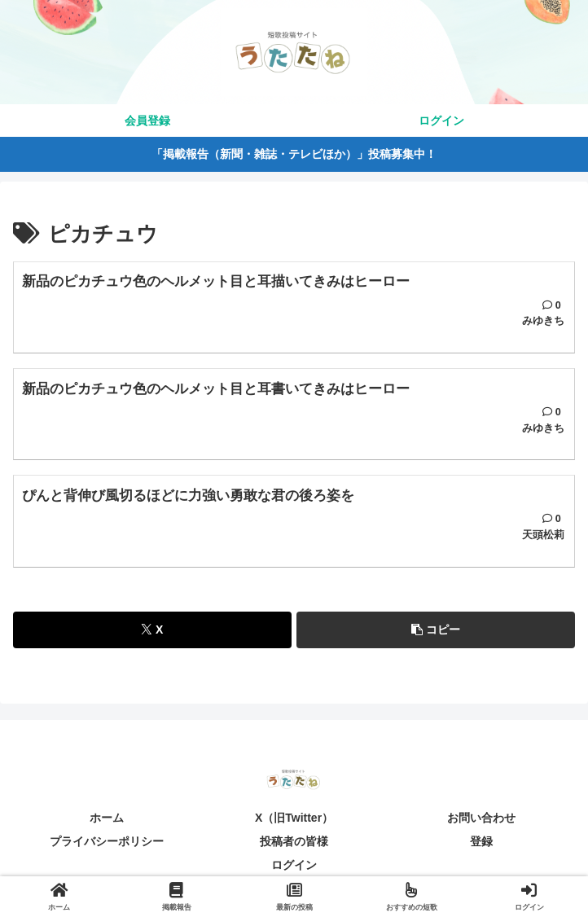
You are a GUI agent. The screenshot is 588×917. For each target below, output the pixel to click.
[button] (436, 630)
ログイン (294, 865)
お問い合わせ (481, 818)
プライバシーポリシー (107, 841)
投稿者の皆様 (294, 841)
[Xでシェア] (152, 630)
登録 (481, 841)
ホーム (107, 818)
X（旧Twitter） (294, 818)
